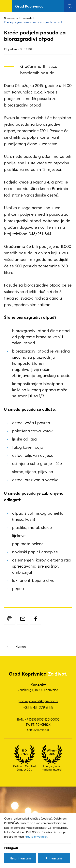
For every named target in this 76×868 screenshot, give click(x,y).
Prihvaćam (54, 858)
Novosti (27, 18)
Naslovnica (11, 18)
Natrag (21, 646)
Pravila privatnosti (36, 837)
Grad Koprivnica (29, 6)
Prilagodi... (12, 848)
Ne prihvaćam (20, 858)
